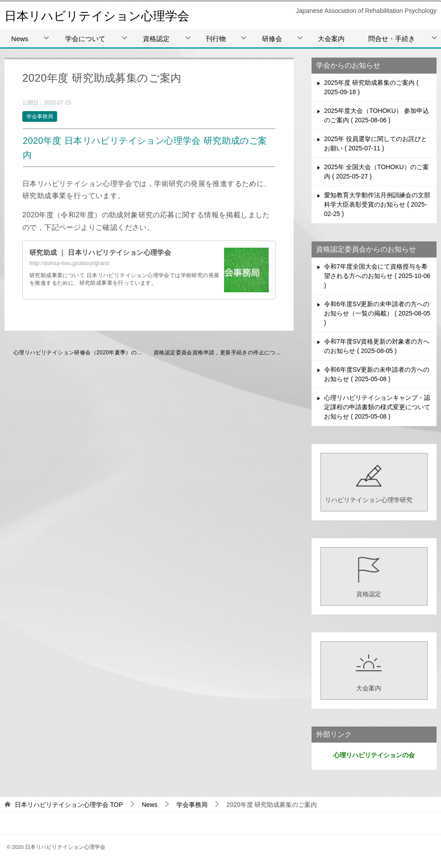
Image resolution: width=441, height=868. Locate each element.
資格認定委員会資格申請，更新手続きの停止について (220, 353)
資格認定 (156, 39)
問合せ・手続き (392, 39)
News (20, 39)
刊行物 (216, 39)
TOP (69, 805)
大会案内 (331, 39)
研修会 (272, 39)
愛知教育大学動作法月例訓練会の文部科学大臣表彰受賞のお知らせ (377, 204)
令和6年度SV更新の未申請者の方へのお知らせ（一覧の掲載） (377, 313)
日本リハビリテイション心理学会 (107, 15)
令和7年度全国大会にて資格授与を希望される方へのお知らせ (377, 276)
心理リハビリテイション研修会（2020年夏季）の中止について (81, 353)
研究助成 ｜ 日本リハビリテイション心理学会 (105, 252)
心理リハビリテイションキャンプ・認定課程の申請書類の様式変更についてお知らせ (377, 407)
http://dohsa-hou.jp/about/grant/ (70, 263)
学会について (85, 39)
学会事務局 (40, 116)
